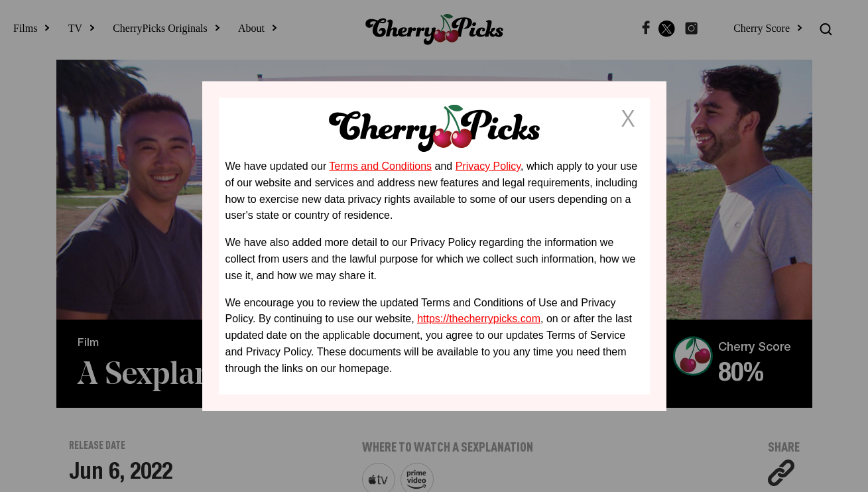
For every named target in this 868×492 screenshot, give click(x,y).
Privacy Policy (488, 166)
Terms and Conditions (380, 166)
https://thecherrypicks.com (479, 319)
